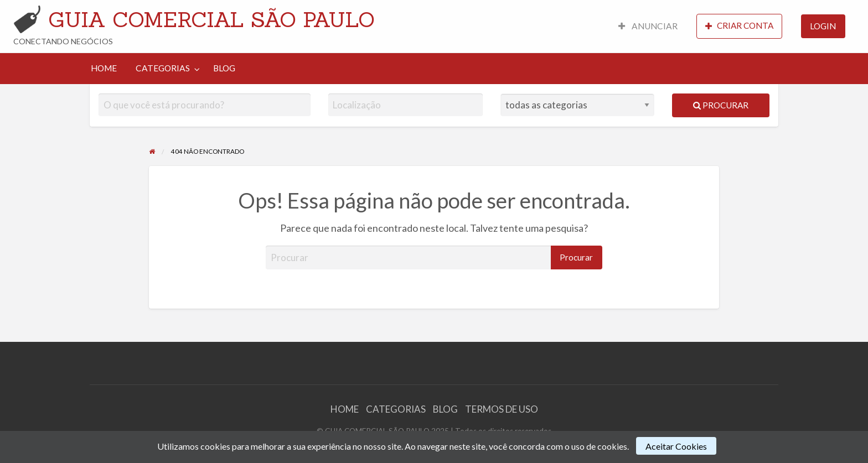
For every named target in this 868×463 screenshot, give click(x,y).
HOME (104, 68)
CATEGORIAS (163, 68)
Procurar (721, 105)
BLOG (224, 68)
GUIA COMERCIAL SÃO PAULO (211, 19)
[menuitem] (648, 26)
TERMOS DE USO (502, 409)
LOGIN (823, 26)
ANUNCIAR (648, 26)
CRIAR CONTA (739, 26)
